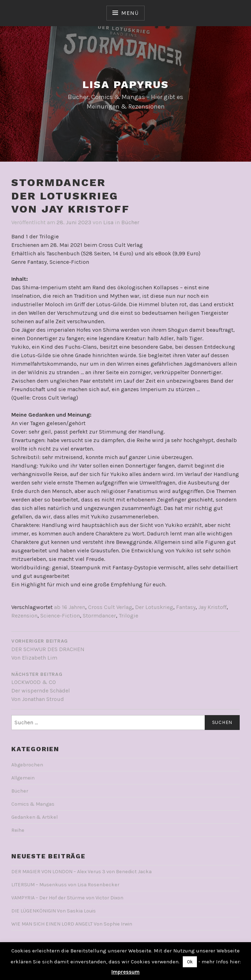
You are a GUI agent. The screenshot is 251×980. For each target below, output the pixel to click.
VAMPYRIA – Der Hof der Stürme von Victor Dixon (67, 898)
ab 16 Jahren (70, 607)
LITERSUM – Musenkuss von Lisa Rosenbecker (65, 885)
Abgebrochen (27, 765)
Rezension (24, 616)
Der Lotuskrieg (154, 607)
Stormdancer (99, 616)
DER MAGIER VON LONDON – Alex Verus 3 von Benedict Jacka (81, 872)
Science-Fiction (60, 616)
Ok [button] (190, 962)
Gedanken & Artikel (34, 817)
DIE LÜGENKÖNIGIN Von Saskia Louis (54, 911)
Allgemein (23, 778)
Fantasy (186, 607)
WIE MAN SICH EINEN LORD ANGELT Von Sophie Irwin (72, 924)
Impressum (125, 972)
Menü (130, 13)
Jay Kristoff (212, 607)
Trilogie (129, 616)
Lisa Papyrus (126, 84)
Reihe (18, 830)
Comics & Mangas (33, 804)
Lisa (108, 222)
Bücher (130, 222)
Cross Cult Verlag (110, 607)
